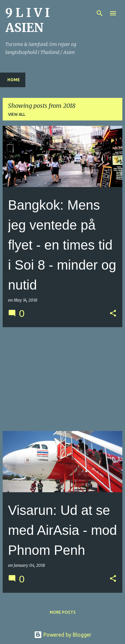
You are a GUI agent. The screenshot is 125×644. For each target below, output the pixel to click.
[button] (113, 314)
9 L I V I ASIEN (27, 20)
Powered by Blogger (63, 635)
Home (14, 80)
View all (17, 114)
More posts (63, 612)
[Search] (100, 13)
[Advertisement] (62, 379)
